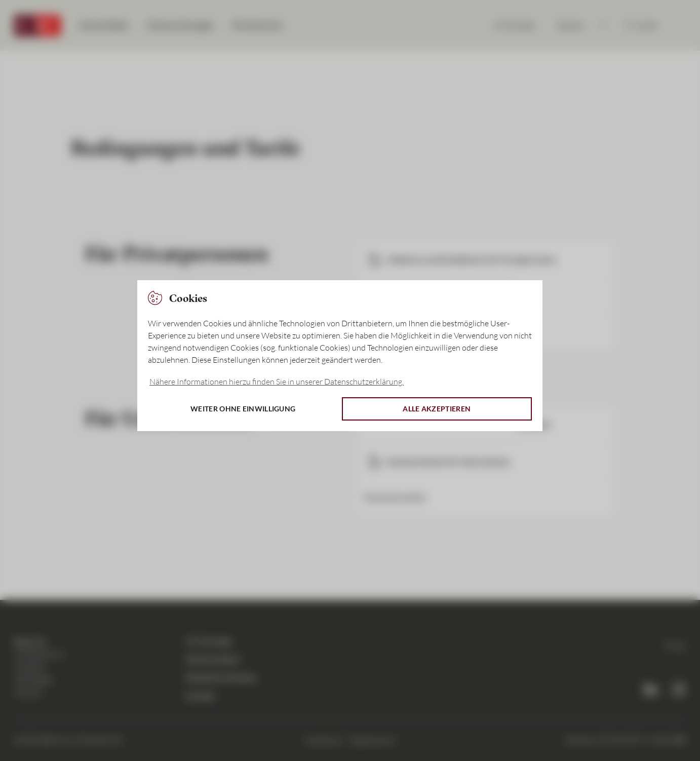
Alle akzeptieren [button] (437, 409)
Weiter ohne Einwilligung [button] (243, 409)
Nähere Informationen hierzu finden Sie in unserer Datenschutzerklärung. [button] (277, 382)
